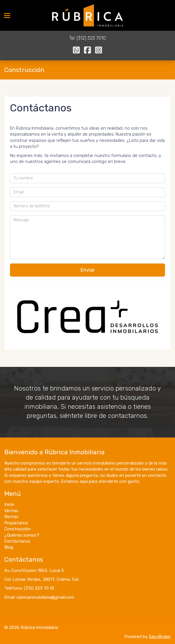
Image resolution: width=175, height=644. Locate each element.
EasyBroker (160, 637)
